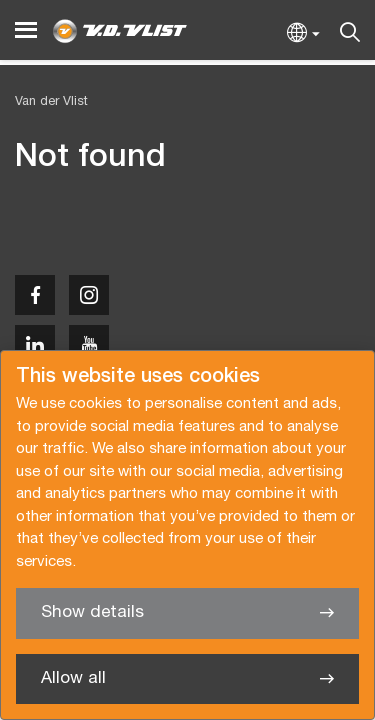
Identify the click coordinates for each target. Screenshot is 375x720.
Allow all (73, 678)
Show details (92, 612)
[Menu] (26, 30)
